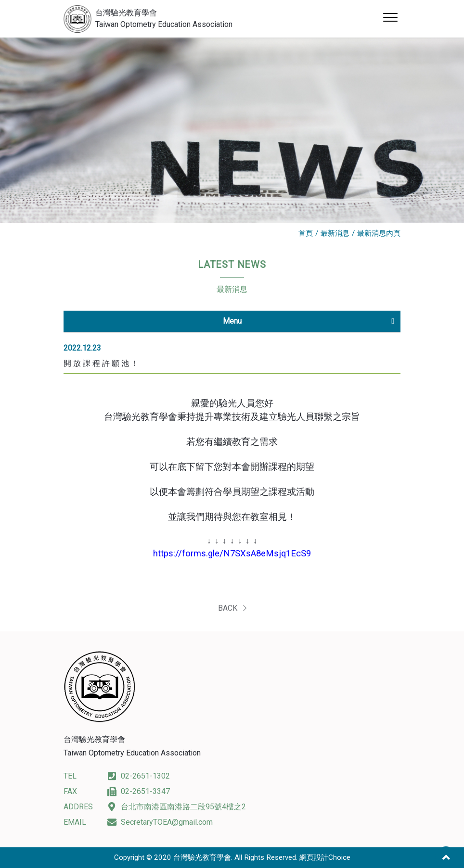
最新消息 (335, 233)
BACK (232, 612)
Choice (339, 857)
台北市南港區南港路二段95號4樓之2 (176, 807)
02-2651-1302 (138, 776)
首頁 (306, 233)
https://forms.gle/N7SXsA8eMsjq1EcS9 (232, 554)
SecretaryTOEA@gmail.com (160, 822)
